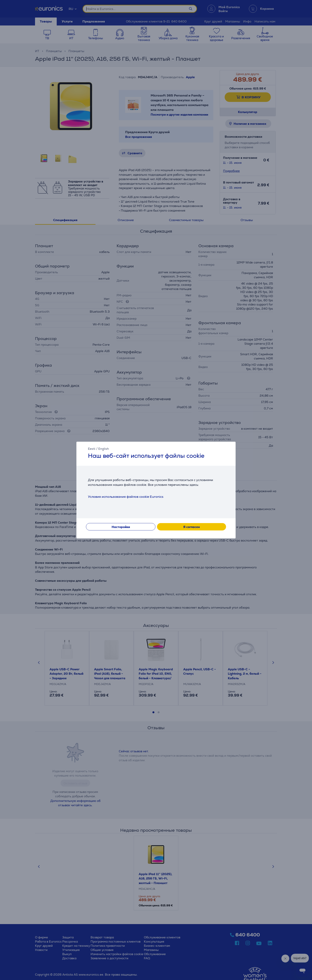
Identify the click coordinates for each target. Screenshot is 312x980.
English (104, 449)
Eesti (92, 449)
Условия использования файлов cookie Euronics (126, 497)
